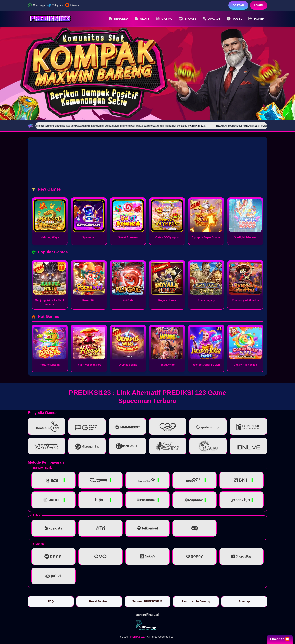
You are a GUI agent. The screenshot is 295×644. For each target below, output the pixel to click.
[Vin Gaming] (147, 625)
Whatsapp (36, 5)
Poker (256, 19)
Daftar (238, 5)
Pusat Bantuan (99, 601)
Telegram (55, 5)
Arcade (211, 19)
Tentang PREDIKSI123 (148, 601)
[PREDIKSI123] (50, 19)
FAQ (51, 601)
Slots (142, 19)
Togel (234, 19)
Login (259, 5)
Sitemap (244, 601)
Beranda (118, 19)
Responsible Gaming (196, 601)
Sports (188, 19)
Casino (164, 19)
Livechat (73, 5)
